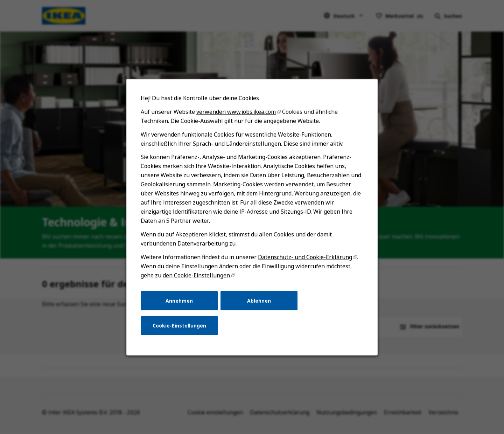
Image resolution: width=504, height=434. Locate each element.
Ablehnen (259, 309)
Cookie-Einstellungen (183, 332)
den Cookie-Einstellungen (199, 284)
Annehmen (182, 309)
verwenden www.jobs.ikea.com (237, 128)
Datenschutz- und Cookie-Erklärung (303, 267)
